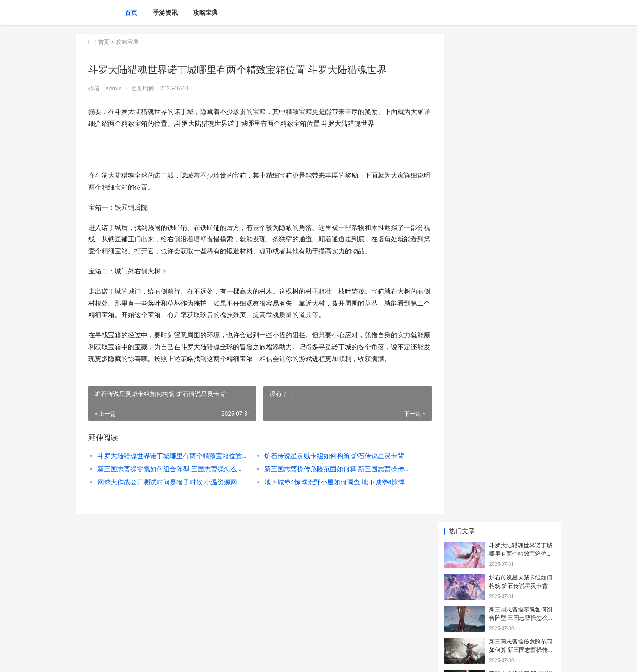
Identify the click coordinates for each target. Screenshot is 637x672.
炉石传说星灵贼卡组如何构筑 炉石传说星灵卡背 (327, 456)
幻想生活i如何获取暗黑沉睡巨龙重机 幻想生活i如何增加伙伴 (521, 474)
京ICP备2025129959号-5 (190, 659)
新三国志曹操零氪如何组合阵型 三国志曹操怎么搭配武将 (169, 469)
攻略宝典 (205, 13)
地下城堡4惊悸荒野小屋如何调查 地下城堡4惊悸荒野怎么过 (329, 482)
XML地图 (228, 659)
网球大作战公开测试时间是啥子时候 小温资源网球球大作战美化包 (169, 482)
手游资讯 (165, 13)
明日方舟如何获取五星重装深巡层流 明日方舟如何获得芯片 (521, 570)
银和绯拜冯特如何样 (515, 594)
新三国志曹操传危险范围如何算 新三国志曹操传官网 (329, 469)
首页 (131, 13)
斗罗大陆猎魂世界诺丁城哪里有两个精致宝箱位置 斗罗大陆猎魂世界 (169, 456)
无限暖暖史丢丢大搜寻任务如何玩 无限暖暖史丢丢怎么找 (521, 506)
